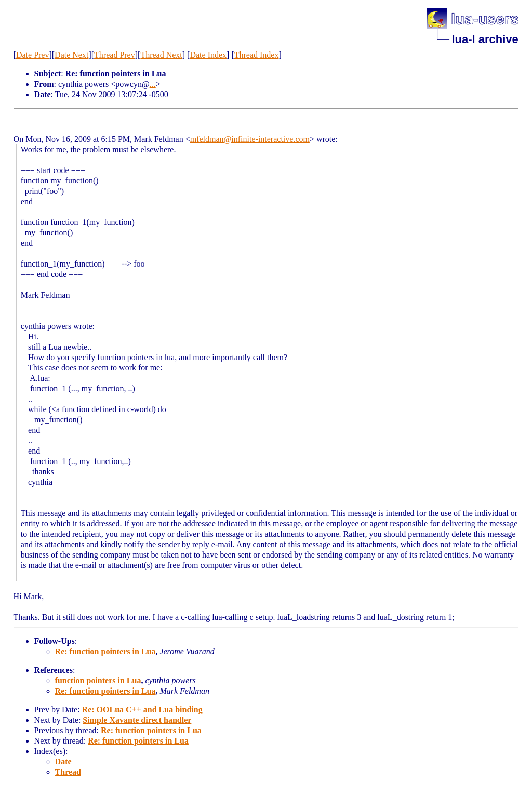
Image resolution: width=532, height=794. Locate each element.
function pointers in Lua (98, 680)
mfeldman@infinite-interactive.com (250, 139)
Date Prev (33, 55)
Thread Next (161, 55)
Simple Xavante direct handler (137, 720)
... (153, 84)
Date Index (208, 55)
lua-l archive (485, 39)
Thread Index (257, 55)
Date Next (71, 55)
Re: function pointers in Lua (105, 651)
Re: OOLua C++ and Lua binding (142, 710)
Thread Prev (115, 55)
